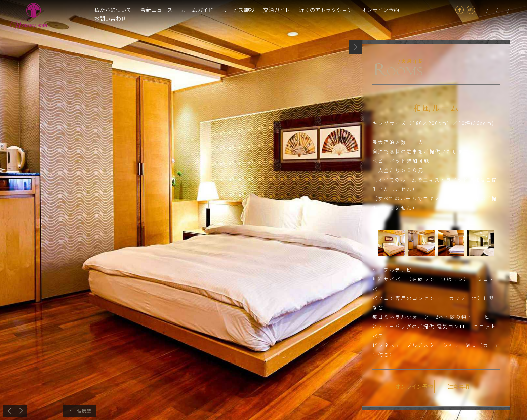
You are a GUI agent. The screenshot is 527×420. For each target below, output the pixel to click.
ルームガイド (197, 10)
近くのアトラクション (326, 10)
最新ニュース (156, 10)
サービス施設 (238, 10)
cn (513, 10)
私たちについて (113, 10)
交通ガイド (277, 10)
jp (492, 10)
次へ (79, 411)
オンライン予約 (380, 10)
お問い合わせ (110, 18)
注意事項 (458, 386)
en (503, 10)
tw (482, 10)
